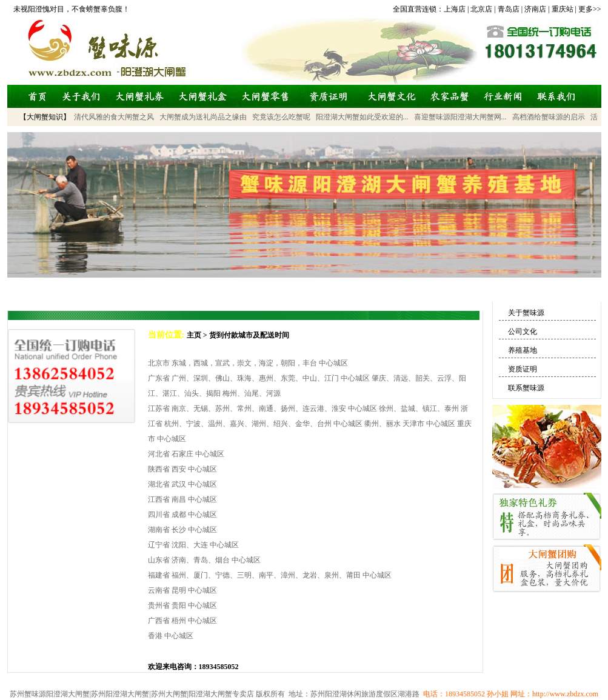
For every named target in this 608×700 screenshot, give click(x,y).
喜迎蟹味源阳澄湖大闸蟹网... (460, 117)
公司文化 (523, 332)
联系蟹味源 (526, 388)
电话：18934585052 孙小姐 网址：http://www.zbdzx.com (509, 694)
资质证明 (523, 369)
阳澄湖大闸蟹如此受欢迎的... (362, 117)
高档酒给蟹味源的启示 (549, 117)
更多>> (590, 9)
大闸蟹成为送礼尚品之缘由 (203, 117)
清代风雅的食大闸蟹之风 (114, 117)
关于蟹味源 (526, 313)
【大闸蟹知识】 (45, 117)
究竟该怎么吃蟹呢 (281, 117)
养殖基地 (523, 350)
